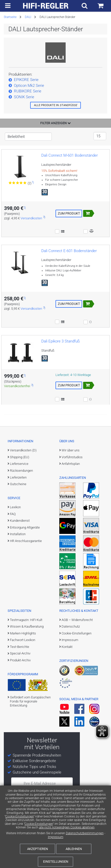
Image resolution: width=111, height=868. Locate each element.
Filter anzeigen (55, 123)
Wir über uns (71, 450)
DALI (28, 17)
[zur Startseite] (46, 6)
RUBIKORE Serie (28, 91)
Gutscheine (18, 484)
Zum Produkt (69, 213)
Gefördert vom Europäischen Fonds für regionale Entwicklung (30, 701)
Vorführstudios (72, 457)
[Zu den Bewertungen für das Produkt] (18, 183)
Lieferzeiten (18, 477)
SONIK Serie (24, 97)
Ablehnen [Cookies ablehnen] (74, 849)
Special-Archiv (20, 653)
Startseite (10, 17)
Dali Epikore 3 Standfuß (61, 341)
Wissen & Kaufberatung (27, 626)
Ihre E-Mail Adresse (40, 783)
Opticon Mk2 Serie (29, 86)
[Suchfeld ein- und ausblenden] (85, 6)
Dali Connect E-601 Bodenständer (69, 251)
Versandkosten (31, 218)
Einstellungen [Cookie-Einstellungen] (56, 862)
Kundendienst (20, 521)
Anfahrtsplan (71, 464)
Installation (18, 534)
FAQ (13, 514)
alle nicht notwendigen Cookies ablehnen (67, 827)
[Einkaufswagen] (100, 6)
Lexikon (15, 507)
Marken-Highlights (23, 633)
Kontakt (67, 647)
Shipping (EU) (20, 457)
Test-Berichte (20, 647)
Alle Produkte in (55, 105)
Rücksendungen (21, 471)
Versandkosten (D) (23, 450)
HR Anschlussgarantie (26, 541)
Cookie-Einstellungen (20, 816)
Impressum (56, 837)
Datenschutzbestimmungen (85, 833)
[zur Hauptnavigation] (8, 6)
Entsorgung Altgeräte (25, 527)
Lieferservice (19, 464)
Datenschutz (71, 626)
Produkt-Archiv (20, 660)
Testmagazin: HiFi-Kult (26, 620)
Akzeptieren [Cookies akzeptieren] (38, 849)
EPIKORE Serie (26, 80)
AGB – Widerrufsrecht (77, 620)
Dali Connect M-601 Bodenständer (70, 155)
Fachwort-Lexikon (23, 640)
